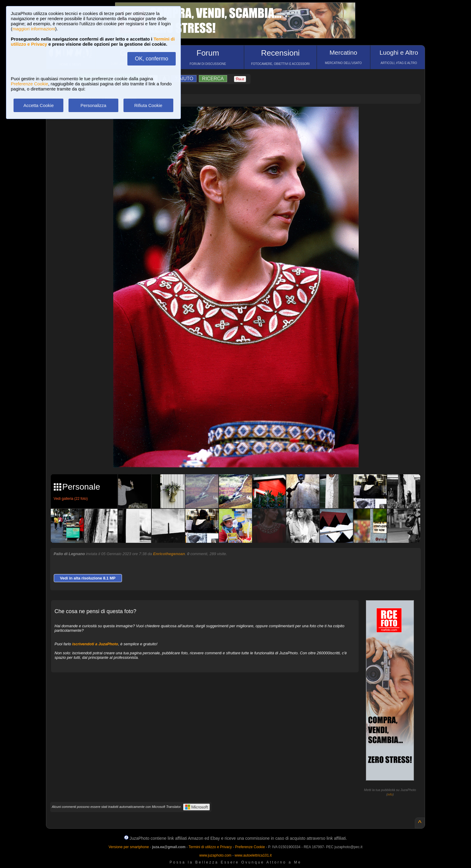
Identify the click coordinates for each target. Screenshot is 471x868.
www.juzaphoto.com (216, 855)
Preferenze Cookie (29, 84)
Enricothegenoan (169, 554)
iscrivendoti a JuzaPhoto (95, 644)
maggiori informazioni (34, 29)
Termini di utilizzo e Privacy (210, 847)
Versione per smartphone (129, 847)
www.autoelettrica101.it (253, 855)
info (390, 794)
